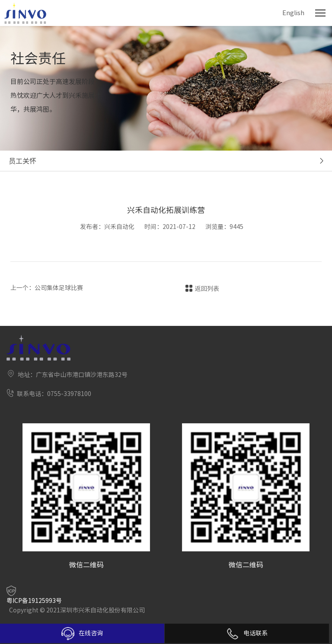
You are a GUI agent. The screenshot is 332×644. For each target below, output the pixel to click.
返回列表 (207, 289)
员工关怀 (22, 161)
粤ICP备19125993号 (34, 601)
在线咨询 (82, 634)
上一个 (47, 288)
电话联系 (247, 633)
